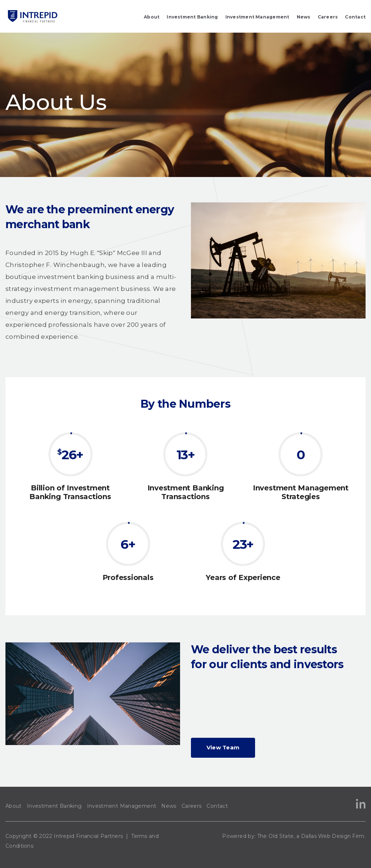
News (304, 17)
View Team (223, 747)
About (152, 17)
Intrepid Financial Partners (88, 836)
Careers (328, 17)
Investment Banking (192, 17)
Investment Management (257, 17)
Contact (355, 17)
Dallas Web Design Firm (333, 836)
